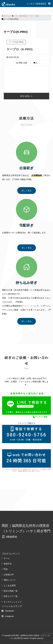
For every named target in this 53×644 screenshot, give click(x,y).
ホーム (7, 558)
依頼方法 (8, 564)
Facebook (8, 611)
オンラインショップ (13, 602)
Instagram (8, 616)
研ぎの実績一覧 (11, 591)
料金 (6, 569)
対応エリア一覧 (11, 596)
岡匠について (10, 580)
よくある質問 (10, 585)
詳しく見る (27, 191)
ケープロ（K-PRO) (20, 49)
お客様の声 (9, 575)
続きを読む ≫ (27, 96)
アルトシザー (29, 306)
